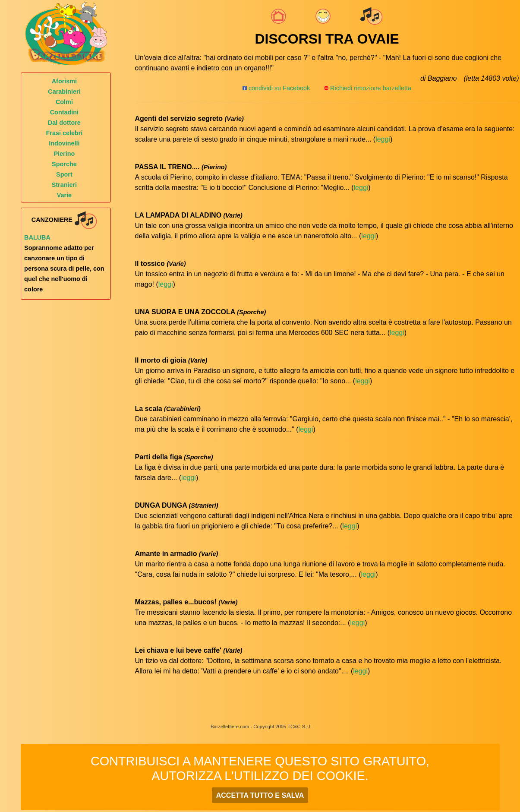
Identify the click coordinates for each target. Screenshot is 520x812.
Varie (64, 195)
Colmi (64, 102)
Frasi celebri (65, 133)
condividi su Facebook (276, 88)
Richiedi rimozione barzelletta (371, 88)
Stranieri (64, 185)
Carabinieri (64, 92)
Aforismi (64, 81)
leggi (383, 139)
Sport (64, 174)
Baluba (37, 237)
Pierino (65, 154)
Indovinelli (64, 143)
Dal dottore (64, 123)
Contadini (64, 112)
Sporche (64, 164)
